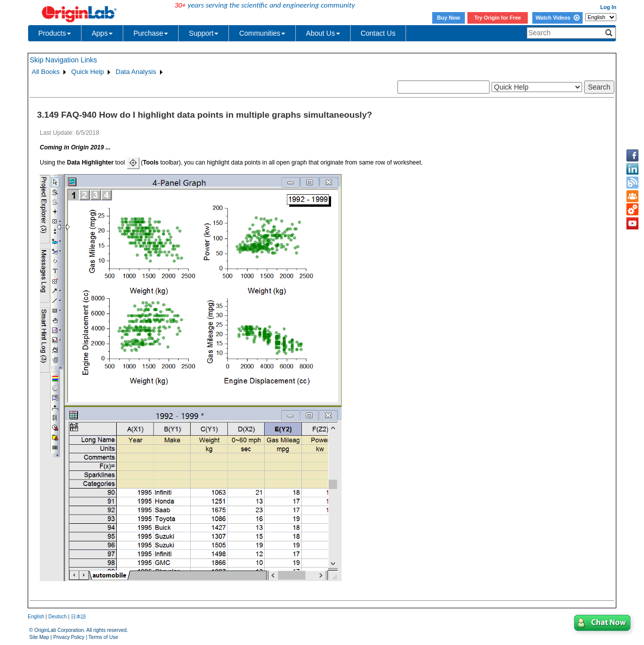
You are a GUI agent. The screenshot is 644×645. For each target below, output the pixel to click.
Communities (262, 33)
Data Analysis (136, 72)
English (36, 617)
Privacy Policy (69, 637)
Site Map (39, 637)
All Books (46, 72)
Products (55, 33)
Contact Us (378, 33)
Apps (102, 33)
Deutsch (58, 617)
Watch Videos (557, 18)
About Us (323, 33)
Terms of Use (103, 637)
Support (204, 33)
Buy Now (449, 18)
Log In (608, 7)
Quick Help (88, 72)
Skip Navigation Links (63, 60)
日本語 (78, 617)
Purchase (151, 33)
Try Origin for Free (498, 18)
